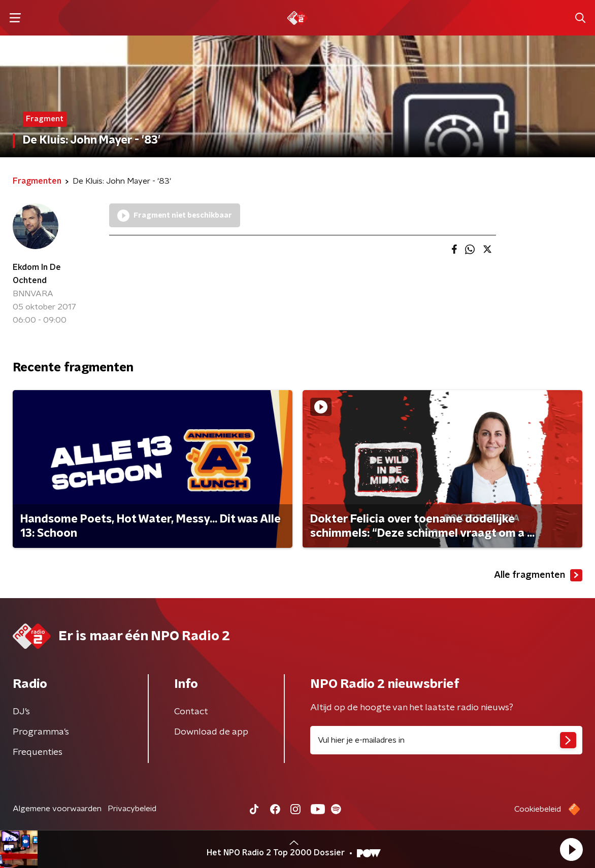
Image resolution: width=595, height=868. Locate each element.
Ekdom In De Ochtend (37, 274)
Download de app (211, 732)
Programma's (41, 732)
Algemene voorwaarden (57, 809)
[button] (571, 849)
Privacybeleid (132, 809)
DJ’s (21, 712)
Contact (191, 712)
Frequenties (38, 752)
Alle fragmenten (538, 575)
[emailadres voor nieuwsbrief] (446, 740)
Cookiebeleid (538, 809)
